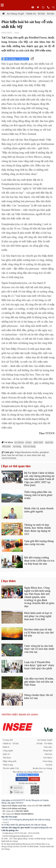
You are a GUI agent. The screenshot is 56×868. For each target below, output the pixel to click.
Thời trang (8, 765)
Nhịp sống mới (9, 761)
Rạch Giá (49, 442)
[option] (28, 727)
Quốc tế (6, 754)
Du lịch (49, 765)
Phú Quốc (7, 446)
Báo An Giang (29, 446)
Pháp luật (48, 750)
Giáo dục (48, 747)
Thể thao (7, 758)
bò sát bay (19, 442)
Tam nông (47, 761)
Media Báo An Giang (42, 768)
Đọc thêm (9, 581)
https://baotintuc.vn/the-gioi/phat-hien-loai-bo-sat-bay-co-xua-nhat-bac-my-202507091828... (26, 455)
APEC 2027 (38, 442)
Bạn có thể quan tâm (17, 466)
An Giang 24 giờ (15, 13)
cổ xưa (28, 442)
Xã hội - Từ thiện (44, 743)
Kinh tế (6, 747)
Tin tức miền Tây (11, 768)
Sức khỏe (48, 758)
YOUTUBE (34, 779)
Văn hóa (48, 754)
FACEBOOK (22, 779)
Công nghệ (8, 750)
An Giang (17, 446)
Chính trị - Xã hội (35, 13)
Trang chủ (8, 740)
